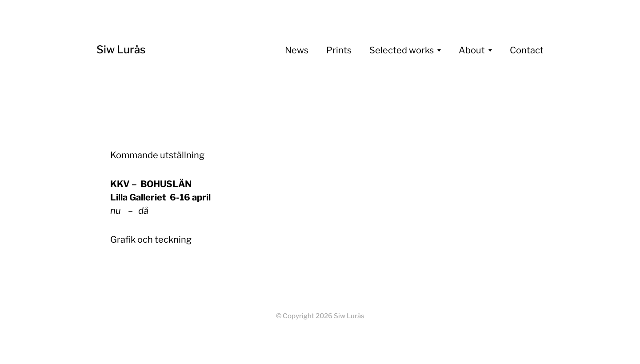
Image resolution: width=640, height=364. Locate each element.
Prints (339, 50)
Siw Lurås (121, 50)
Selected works (402, 50)
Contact (527, 50)
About (472, 50)
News (297, 50)
